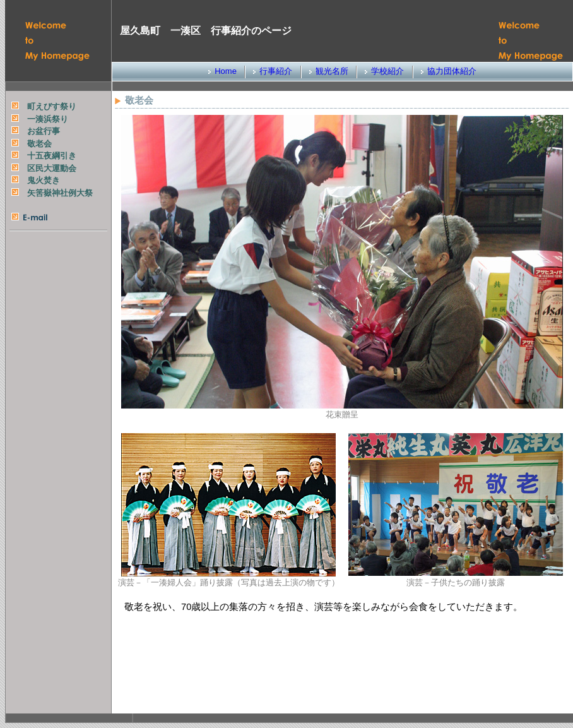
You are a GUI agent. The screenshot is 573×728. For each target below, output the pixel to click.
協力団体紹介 (452, 71)
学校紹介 (387, 71)
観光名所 (332, 71)
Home (226, 71)
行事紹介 (276, 71)
